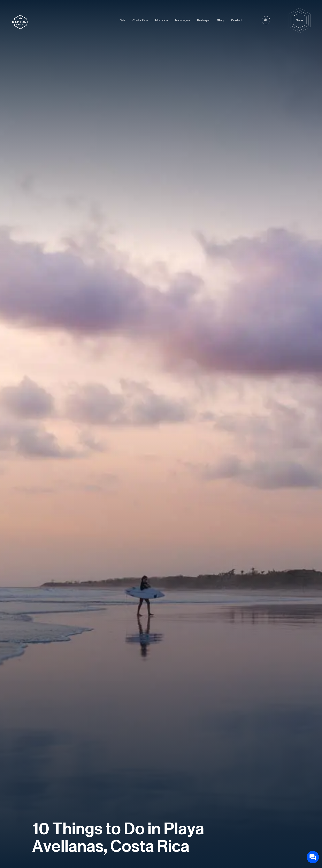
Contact (237, 20)
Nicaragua (182, 20)
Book (300, 20)
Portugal (203, 20)
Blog (220, 20)
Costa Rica (140, 20)
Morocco (161, 20)
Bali (122, 20)
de (266, 20)
